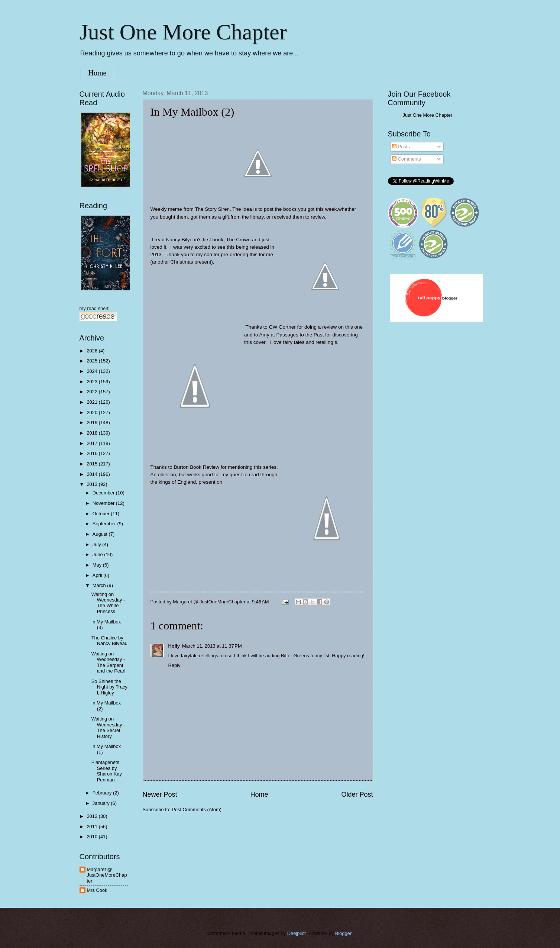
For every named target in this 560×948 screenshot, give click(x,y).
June (98, 554)
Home (98, 73)
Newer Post (160, 794)
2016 (93, 453)
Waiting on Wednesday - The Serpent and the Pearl (109, 662)
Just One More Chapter (183, 32)
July (97, 544)
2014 (93, 474)
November (104, 503)
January (102, 803)
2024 (93, 371)
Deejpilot (297, 933)
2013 (93, 484)
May (98, 565)
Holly (174, 646)
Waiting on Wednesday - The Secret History (108, 727)
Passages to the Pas (299, 335)
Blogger (343, 933)
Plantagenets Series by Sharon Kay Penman (107, 771)
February (103, 793)
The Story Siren (212, 209)
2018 (93, 433)
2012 (93, 816)
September (105, 524)
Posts (401, 147)
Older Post (357, 794)
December (104, 493)
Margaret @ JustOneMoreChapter (107, 875)
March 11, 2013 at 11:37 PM (212, 646)
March (100, 585)
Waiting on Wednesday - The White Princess (108, 603)
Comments (407, 159)
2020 (93, 412)
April (98, 575)
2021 (93, 402)
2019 (93, 423)
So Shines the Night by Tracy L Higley (109, 687)
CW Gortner (283, 327)
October (102, 514)
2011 (93, 827)
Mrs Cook (97, 890)
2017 (93, 443)
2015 (93, 464)
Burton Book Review (197, 467)
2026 (93, 351)
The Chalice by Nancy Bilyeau (109, 641)
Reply (174, 665)
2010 (93, 837)
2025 (93, 361)
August (101, 534)
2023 (93, 382)
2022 (93, 392)
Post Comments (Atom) (197, 810)
